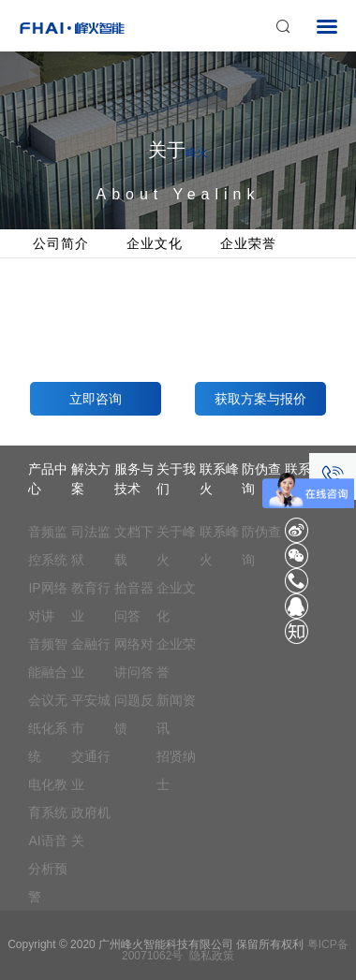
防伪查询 (261, 546)
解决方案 (91, 479)
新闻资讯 (176, 714)
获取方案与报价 (260, 399)
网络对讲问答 (134, 658)
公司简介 (61, 243)
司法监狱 (91, 546)
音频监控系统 (48, 546)
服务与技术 (134, 479)
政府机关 (91, 826)
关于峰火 (176, 546)
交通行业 (91, 770)
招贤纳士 (176, 770)
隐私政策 (212, 956)
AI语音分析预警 (48, 869)
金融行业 (91, 658)
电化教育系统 (48, 798)
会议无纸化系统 (48, 728)
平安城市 (91, 714)
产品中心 (48, 479)
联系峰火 (219, 479)
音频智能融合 (48, 658)
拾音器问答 (134, 602)
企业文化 (155, 243)
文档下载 (134, 546)
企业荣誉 (248, 243)
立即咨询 (96, 399)
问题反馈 (134, 714)
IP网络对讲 (47, 602)
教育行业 (91, 602)
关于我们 (176, 479)
